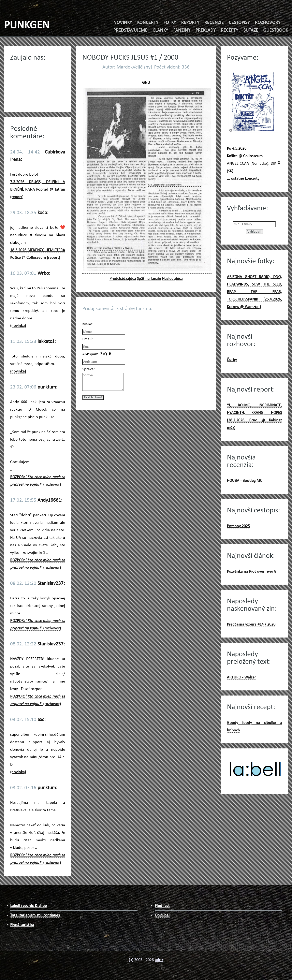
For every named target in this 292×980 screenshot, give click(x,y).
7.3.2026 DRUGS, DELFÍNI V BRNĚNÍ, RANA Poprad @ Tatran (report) (38, 190)
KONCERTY (148, 23)
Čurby (232, 360)
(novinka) (18, 326)
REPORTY (190, 23)
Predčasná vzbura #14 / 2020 (251, 625)
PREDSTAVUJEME (130, 30)
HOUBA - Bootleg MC (245, 481)
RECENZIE (214, 23)
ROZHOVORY (268, 23)
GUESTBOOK (276, 30)
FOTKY (170, 23)
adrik (159, 960)
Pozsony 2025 (238, 526)
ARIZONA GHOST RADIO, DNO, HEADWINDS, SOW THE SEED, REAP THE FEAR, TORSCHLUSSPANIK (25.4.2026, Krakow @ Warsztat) (254, 292)
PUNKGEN (27, 26)
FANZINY (182, 30)
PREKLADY (206, 30)
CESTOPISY (239, 23)
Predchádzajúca (123, 279)
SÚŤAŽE (251, 30)
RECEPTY (230, 30)
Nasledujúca (172, 279)
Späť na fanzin (149, 279)
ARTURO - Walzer (241, 677)
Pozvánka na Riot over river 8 (252, 572)
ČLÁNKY (160, 30)
